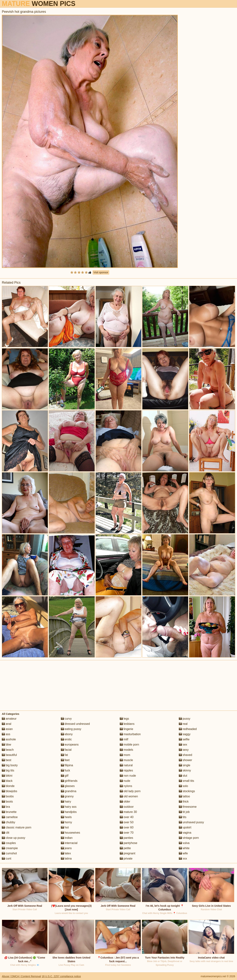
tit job (184, 812)
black (7, 781)
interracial (69, 843)
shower (186, 760)
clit (6, 833)
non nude (128, 776)
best (7, 760)
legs (124, 719)
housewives (71, 833)
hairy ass (69, 807)
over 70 (127, 833)
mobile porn (129, 745)
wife (183, 853)
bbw (6, 745)
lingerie (126, 729)
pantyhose (128, 843)
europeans (70, 745)
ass (6, 734)
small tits (187, 781)
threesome (188, 807)
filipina (67, 765)
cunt (7, 859)
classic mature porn (17, 827)
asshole (9, 739)
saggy (185, 734)
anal (7, 724)
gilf (65, 776)
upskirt (185, 827)
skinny (185, 770)
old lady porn (130, 791)
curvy (66, 719)
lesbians (127, 724)
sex (183, 745)
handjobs (69, 812)
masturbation (130, 734)
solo (183, 786)
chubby (9, 822)
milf (124, 739)
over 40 (127, 817)
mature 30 (128, 812)
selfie (184, 739)
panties (126, 838)
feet (65, 760)
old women (129, 796)
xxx (183, 859)
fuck (66, 770)
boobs (8, 796)
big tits (8, 770)
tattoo (184, 796)
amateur (9, 719)
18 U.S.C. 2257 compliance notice (61, 976)
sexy (184, 750)
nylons (126, 786)
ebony (67, 734)
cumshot (9, 853)
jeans (66, 848)
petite (125, 848)
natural (126, 765)
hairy (66, 802)
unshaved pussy (191, 822)
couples (9, 843)
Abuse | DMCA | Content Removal (21, 976)
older (125, 802)
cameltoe (10, 817)
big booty (10, 765)
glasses (68, 786)
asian (7, 729)
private (126, 859)
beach (8, 750)
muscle (126, 760)
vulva (184, 843)
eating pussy (71, 729)
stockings (187, 791)
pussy (185, 719)
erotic (66, 739)
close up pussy (14, 838)
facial (66, 750)
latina (66, 859)
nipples (126, 770)
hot (65, 827)
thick (184, 802)
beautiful (9, 755)
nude (125, 781)
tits (183, 817)
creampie (10, 848)
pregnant (128, 853)
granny (67, 796)
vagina (185, 833)
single (185, 765)
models (126, 750)
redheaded (188, 729)
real (183, 724)
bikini (7, 776)
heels (66, 817)
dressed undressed (75, 724)
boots (7, 802)
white (184, 848)
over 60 (127, 827)
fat (64, 755)
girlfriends (69, 781)
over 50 (127, 822)
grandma (69, 791)
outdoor (127, 807)
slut (183, 776)
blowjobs (10, 791)
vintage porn (189, 838)
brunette (9, 812)
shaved (186, 755)
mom (125, 755)
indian (67, 838)
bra (6, 807)
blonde (8, 786)
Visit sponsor (101, 272)
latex (66, 853)
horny (66, 822)
